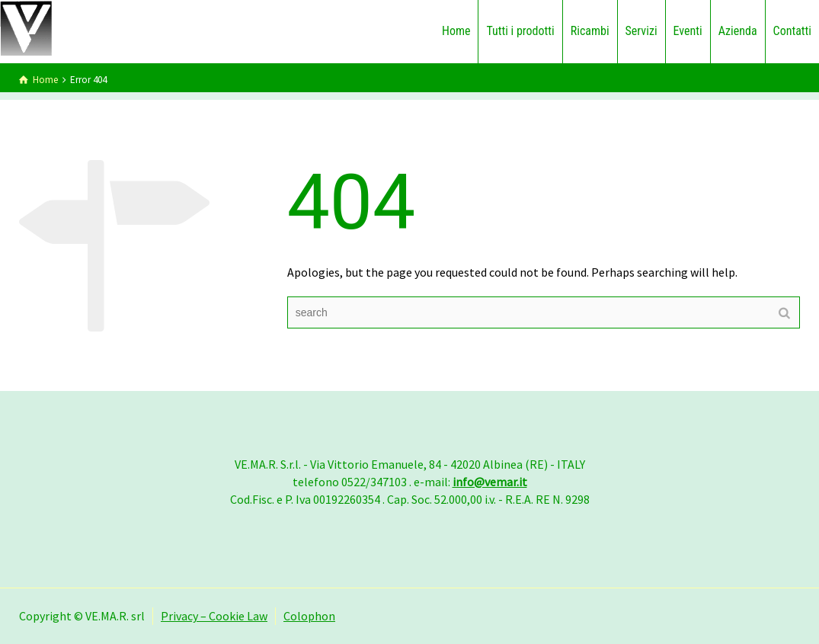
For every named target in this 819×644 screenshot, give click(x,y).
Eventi (688, 31)
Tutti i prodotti (520, 31)
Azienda (738, 31)
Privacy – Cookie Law (214, 616)
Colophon (309, 616)
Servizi (641, 31)
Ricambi (590, 31)
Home (456, 31)
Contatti (792, 31)
